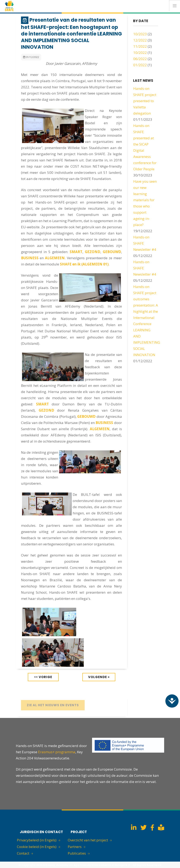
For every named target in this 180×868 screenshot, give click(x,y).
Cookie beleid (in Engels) (37, 847)
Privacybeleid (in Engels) (37, 840)
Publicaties (77, 853)
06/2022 (140, 59)
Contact (23, 853)
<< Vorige (43, 677)
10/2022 (140, 53)
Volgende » (99, 677)
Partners (75, 847)
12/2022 (140, 40)
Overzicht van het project (88, 840)
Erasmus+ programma (57, 752)
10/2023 (140, 34)
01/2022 (140, 65)
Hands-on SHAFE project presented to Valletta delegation (145, 101)
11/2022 (140, 46)
